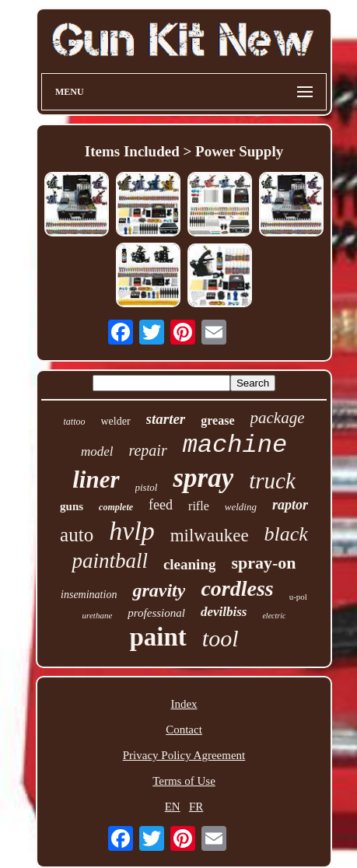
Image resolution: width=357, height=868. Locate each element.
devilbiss (224, 612)
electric (274, 616)
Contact (184, 730)
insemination (89, 595)
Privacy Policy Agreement (184, 755)
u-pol (298, 597)
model (97, 451)
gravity (159, 590)
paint (157, 637)
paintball (110, 561)
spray (203, 478)
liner (96, 479)
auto (77, 535)
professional (156, 613)
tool (220, 638)
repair (147, 450)
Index (184, 704)
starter (166, 419)
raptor (290, 505)
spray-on (263, 563)
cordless (237, 588)
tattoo (74, 422)
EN (173, 807)
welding (241, 507)
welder (116, 421)
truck (272, 481)
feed (161, 505)
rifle (199, 506)
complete (116, 507)
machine (235, 445)
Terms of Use (184, 781)
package (278, 418)
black (286, 534)
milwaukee (210, 535)
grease (217, 420)
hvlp (132, 531)
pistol (147, 487)
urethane (98, 615)
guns (72, 506)
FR (196, 807)
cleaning (190, 564)
